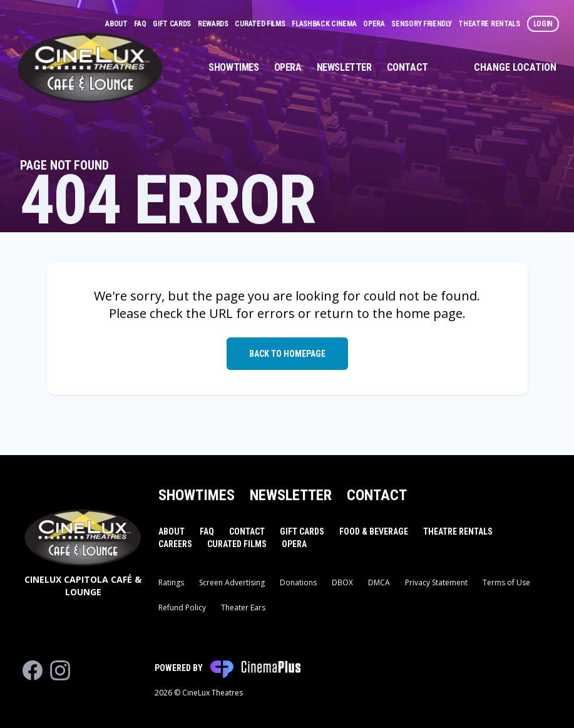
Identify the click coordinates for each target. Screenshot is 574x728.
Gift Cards (173, 24)
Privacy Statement (436, 582)
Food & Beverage (374, 531)
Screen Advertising (232, 582)
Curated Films (261, 24)
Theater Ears (243, 608)
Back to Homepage (287, 354)
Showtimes (233, 67)
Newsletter (344, 67)
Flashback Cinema (325, 24)
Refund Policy (182, 608)
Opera (375, 24)
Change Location (515, 67)
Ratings (171, 582)
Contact (407, 67)
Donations (298, 582)
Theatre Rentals (490, 24)
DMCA (379, 582)
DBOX (342, 582)
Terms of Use (506, 582)
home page (429, 313)
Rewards (214, 24)
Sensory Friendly (422, 24)
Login (543, 24)
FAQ (141, 24)
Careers (175, 544)
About (117, 24)
